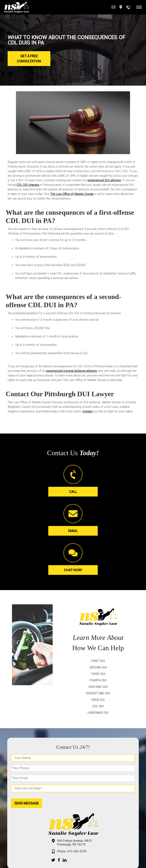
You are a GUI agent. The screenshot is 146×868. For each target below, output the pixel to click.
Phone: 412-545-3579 (72, 851)
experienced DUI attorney (104, 180)
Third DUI (98, 674)
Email (73, 531)
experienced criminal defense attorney (72, 371)
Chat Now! (73, 570)
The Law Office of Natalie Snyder (72, 194)
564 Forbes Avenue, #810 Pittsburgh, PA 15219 (74, 843)
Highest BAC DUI (98, 693)
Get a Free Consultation (29, 59)
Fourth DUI (98, 680)
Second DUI (98, 667)
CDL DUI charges (28, 185)
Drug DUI (98, 700)
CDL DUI (98, 706)
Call (73, 492)
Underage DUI (98, 713)
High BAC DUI (98, 687)
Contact (88, 411)
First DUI (98, 661)
